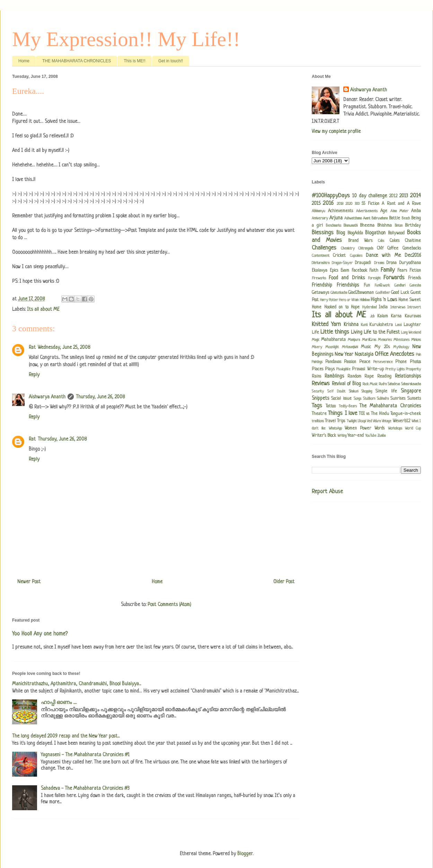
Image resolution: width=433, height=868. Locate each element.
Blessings (323, 233)
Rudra (383, 384)
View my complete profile (336, 132)
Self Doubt (336, 391)
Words (379, 428)
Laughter (412, 325)
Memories (385, 340)
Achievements (341, 211)
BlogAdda (355, 233)
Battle (395, 218)
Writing (342, 436)
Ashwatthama (353, 218)
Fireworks (319, 278)
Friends (414, 278)
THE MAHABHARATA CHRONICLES (77, 61)
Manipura (354, 340)
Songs (357, 399)
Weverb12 (401, 421)
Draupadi (363, 263)
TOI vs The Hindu (374, 414)
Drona (392, 263)
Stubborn (369, 399)
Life (315, 333)
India (383, 307)
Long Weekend (411, 333)
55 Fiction (370, 204)
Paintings (317, 362)
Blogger (245, 854)
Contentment (321, 256)
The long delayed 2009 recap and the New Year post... (66, 736)
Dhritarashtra (321, 263)
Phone (401, 362)
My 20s (382, 347)
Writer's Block (324, 436)
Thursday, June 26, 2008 (100, 397)
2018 (340, 204)
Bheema (367, 226)
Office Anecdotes (395, 354)
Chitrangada (366, 248)
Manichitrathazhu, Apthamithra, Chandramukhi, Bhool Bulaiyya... (77, 684)
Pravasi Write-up (368, 369)
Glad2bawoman (361, 293)
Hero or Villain (349, 300)
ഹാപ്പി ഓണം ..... (59, 703)
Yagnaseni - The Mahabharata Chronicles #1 (85, 755)
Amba (416, 211)
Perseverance (383, 362)
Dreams (379, 263)
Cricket (339, 256)
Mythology (401, 347)
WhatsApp (335, 428)
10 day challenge (370, 196)
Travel (330, 421)
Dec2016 (413, 255)
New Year (344, 354)
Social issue (341, 399)
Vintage (387, 421)
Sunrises (398, 399)
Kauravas (413, 316)
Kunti (364, 325)
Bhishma (385, 226)
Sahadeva (394, 384)
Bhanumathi (351, 226)
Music (366, 347)
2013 (404, 196)
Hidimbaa (365, 300)
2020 (349, 204)
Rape (369, 377)
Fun (367, 286)
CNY (380, 248)
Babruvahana (380, 218)
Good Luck (400, 293)
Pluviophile (343, 369)
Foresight (374, 278)
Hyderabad (369, 307)
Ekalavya (320, 271)
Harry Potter (329, 300)
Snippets (320, 398)
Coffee (393, 248)
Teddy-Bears (348, 406)
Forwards (394, 278)
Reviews (321, 384)
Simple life (386, 391)
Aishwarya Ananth (47, 397)
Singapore (411, 391)
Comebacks (412, 248)
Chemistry (348, 248)
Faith (374, 271)
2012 (393, 196)
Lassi (398, 325)
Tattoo (331, 406)
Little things (335, 332)
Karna (396, 316)
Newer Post (29, 582)
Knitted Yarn (326, 324)
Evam (345, 271)
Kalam (383, 316)
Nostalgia (364, 354)
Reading (384, 377)
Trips (341, 421)
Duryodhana (410, 263)
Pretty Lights (395, 369)
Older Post (284, 582)
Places (317, 369)
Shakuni (354, 391)
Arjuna (336, 218)
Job (372, 316)
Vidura (377, 421)
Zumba (382, 436)
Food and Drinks (347, 278)
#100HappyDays (331, 196)
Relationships (408, 376)
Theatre (319, 414)
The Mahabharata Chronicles (390, 406)
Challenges (324, 248)
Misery (317, 347)
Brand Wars (360, 241)
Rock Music (370, 384)
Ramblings (334, 376)
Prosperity (413, 369)
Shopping (367, 391)
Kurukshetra (381, 325)
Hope (355, 307)
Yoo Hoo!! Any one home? (40, 634)
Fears (402, 271)
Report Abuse (327, 492)
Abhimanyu (319, 211)
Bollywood (396, 233)
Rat (32, 347)
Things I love (343, 413)
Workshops (395, 428)
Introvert (414, 307)
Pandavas (333, 362)
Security (318, 391)
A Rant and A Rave (401, 204)
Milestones (401, 340)
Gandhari (400, 286)
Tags (317, 406)
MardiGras (369, 340)
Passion (350, 362)
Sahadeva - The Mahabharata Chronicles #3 (85, 788)
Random (354, 377)
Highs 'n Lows (384, 300)
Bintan (399, 226)
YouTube (371, 436)
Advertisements (367, 211)
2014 (416, 196)
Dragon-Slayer (342, 263)
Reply (34, 375)
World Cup (413, 428)
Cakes (395, 241)
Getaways (320, 293)
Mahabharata (333, 340)
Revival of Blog (346, 384)
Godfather (383, 293)
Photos (415, 362)
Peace (365, 362)
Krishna (351, 325)
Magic (316, 340)
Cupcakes (356, 256)
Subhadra (383, 399)
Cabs (381, 241)
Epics (334, 271)
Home (24, 61)
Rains (316, 377)
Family (388, 270)
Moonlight (332, 347)
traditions (318, 421)
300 (357, 204)
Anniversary (320, 218)
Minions (416, 340)
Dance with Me (383, 255)
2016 (328, 203)
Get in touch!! (171, 61)
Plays (330, 369)
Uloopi (362, 421)
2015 (316, 204)
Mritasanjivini (350, 347)
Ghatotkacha (339, 293)
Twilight (352, 421)
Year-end (356, 436)
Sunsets (414, 399)
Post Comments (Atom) (169, 605)
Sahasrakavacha (411, 384)
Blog (341, 233)
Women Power (358, 428)
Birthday (413, 226)
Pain (418, 355)
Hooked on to (336, 307)
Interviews (398, 307)
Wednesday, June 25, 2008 (64, 347)
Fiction (415, 271)
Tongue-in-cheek (406, 414)
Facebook (359, 271)
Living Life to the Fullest (375, 332)
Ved (369, 421)
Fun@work (382, 286)
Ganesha (415, 286)
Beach (406, 218)
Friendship (322, 285)
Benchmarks (334, 226)
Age (384, 211)
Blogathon (375, 233)
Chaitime (413, 241)
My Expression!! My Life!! (126, 39)
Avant (367, 218)
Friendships (348, 285)
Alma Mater (399, 211)
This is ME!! (135, 61)
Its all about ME (43, 309)
